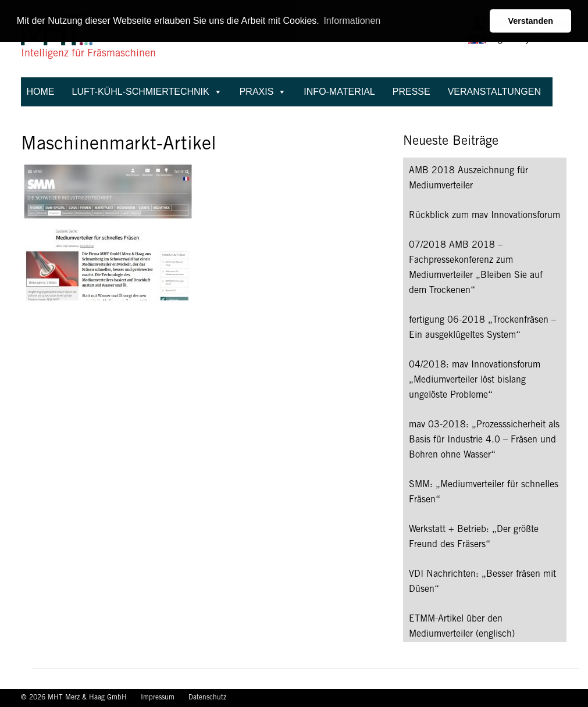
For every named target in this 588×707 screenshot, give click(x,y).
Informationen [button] (352, 21)
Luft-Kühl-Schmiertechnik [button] (147, 92)
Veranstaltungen (494, 92)
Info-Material (339, 92)
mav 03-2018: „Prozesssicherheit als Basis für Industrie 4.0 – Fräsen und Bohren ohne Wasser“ (484, 440)
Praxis (263, 92)
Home (41, 92)
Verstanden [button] (530, 21)
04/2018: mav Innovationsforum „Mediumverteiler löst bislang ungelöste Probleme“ (475, 380)
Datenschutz (207, 698)
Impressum (159, 698)
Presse (411, 92)
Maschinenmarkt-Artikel (119, 145)
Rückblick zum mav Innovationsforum (484, 216)
